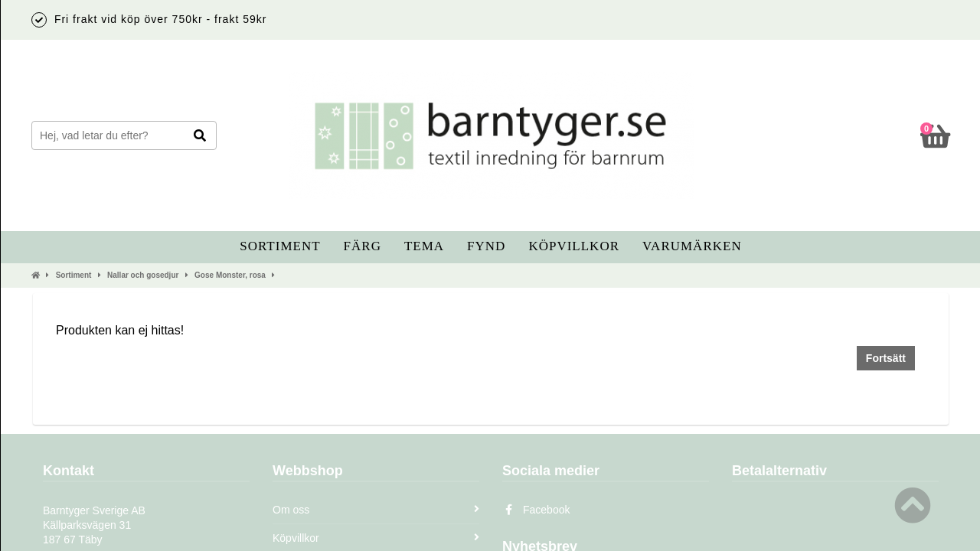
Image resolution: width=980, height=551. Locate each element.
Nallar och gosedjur (143, 275)
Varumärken (692, 246)
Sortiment (280, 246)
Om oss (376, 510)
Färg (363, 246)
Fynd (486, 246)
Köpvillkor (574, 246)
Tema (424, 246)
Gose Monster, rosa (230, 275)
